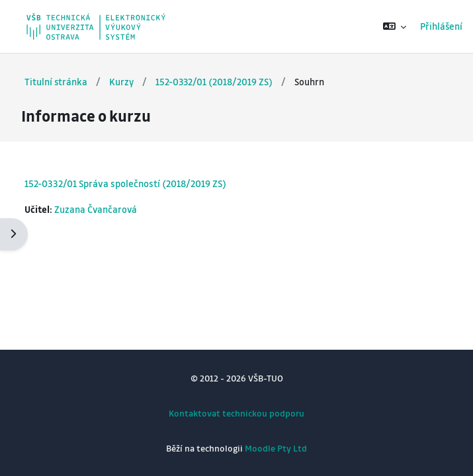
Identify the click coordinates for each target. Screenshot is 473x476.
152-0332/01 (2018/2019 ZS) (214, 82)
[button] (395, 26)
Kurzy (121, 82)
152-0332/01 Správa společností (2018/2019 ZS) (125, 183)
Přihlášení (441, 26)
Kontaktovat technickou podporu (236, 413)
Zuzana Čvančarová (96, 209)
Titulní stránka (56, 82)
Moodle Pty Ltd (276, 448)
